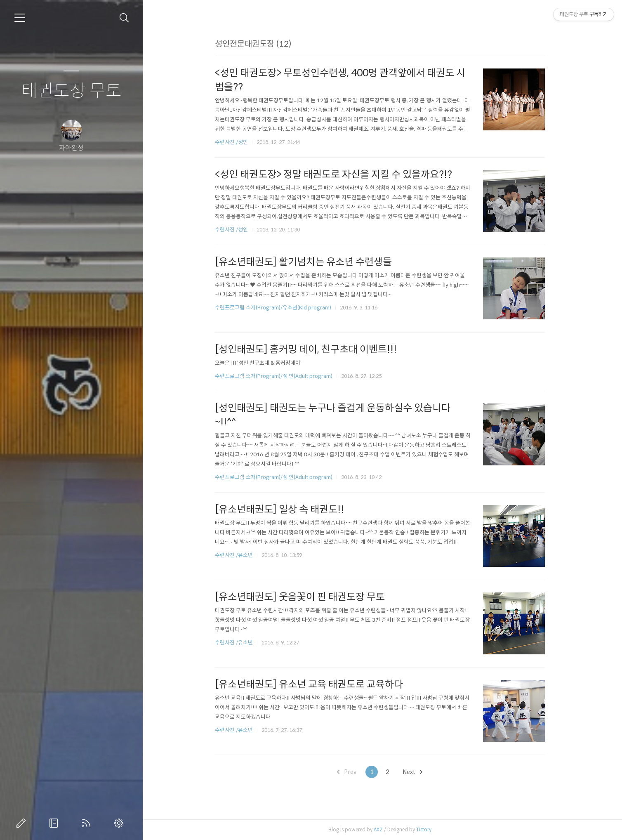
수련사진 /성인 (234, 142)
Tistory (426, 829)
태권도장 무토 (72, 91)
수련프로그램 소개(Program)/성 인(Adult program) (276, 376)
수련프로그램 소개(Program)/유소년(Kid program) (276, 308)
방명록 (55, 823)
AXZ (381, 829)
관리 (120, 823)
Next (415, 772)
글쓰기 (23, 823)
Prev (350, 772)
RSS (88, 823)
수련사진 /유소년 (236, 555)
